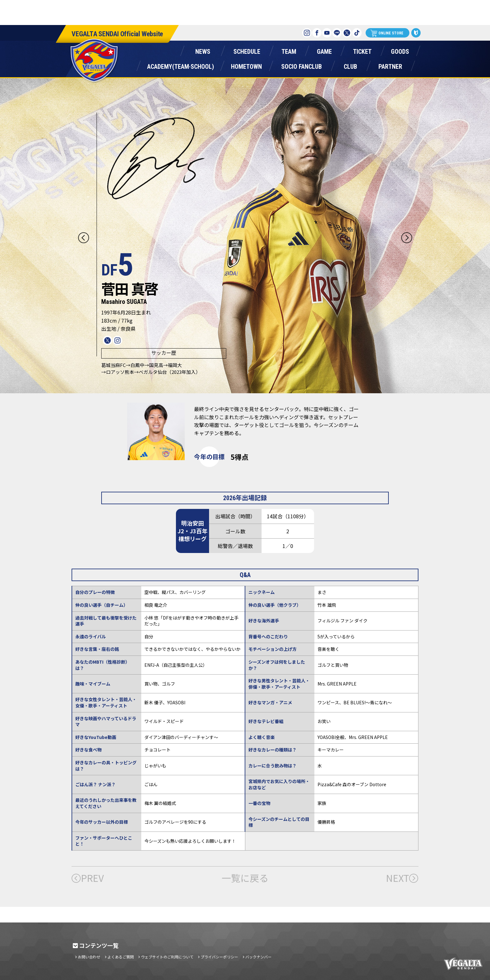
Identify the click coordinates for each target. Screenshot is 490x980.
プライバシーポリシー (219, 957)
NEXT (402, 878)
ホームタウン (246, 65)
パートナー (390, 65)
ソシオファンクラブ (302, 65)
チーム (289, 50)
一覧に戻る (245, 878)
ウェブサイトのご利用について (167, 957)
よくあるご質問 (121, 957)
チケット (362, 50)
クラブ (350, 65)
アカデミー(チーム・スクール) (180, 65)
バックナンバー (258, 957)
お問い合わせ (89, 957)
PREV (88, 878)
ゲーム (324, 50)
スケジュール (247, 50)
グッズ (400, 50)
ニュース (203, 50)
